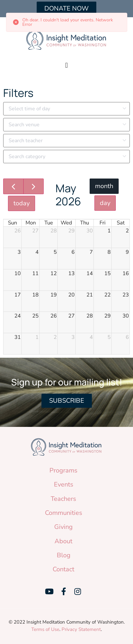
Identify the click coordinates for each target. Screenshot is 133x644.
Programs (63, 470)
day (105, 203)
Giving (63, 527)
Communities (64, 513)
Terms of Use (45, 629)
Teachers (63, 499)
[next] (33, 186)
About (63, 541)
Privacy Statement (81, 629)
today (22, 203)
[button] (66, 65)
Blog (64, 555)
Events (64, 484)
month (104, 186)
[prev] (13, 186)
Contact (63, 569)
